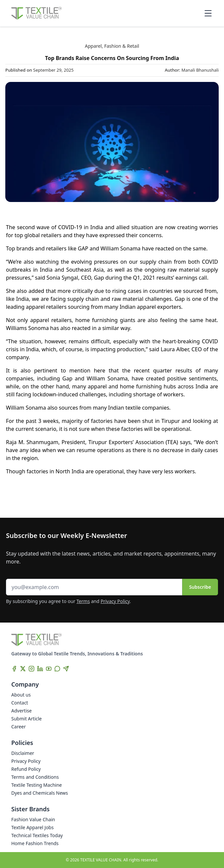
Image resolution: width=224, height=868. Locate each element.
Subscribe (200, 587)
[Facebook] (14, 669)
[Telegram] (66, 669)
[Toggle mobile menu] (208, 13)
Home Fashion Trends (35, 843)
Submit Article (27, 719)
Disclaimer (23, 753)
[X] (23, 669)
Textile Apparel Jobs (32, 827)
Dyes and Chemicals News (40, 793)
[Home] (36, 13)
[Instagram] (31, 669)
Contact (20, 703)
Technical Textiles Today (37, 835)
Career (19, 727)
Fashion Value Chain (33, 819)
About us (21, 695)
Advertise (22, 711)
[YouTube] (49, 669)
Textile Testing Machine (37, 785)
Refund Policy (26, 769)
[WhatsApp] (57, 669)
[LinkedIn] (40, 669)
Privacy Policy (115, 601)
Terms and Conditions (35, 777)
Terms (83, 601)
